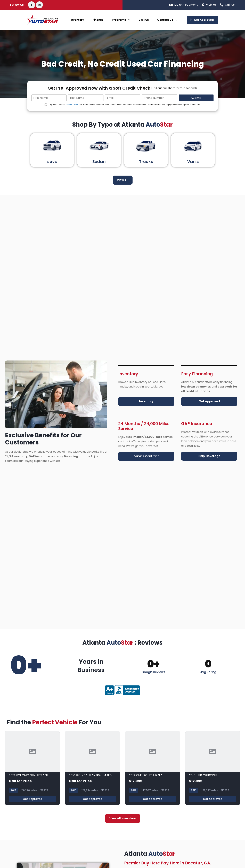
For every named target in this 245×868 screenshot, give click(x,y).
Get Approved (32, 799)
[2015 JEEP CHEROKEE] (213, 768)
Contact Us (165, 20)
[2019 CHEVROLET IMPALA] (153, 768)
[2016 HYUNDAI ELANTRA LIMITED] (92, 768)
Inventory (77, 20)
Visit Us (144, 20)
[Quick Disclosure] (46, 105)
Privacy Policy (72, 105)
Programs (119, 20)
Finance (98, 20)
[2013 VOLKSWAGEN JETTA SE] (32, 768)
